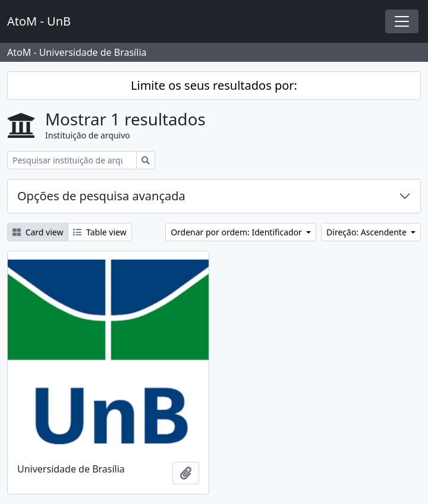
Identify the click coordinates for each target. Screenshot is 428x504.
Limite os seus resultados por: (214, 85)
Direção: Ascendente (367, 232)
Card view (38, 232)
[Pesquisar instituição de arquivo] (72, 160)
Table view (100, 232)
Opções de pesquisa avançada (101, 196)
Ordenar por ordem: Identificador (237, 232)
